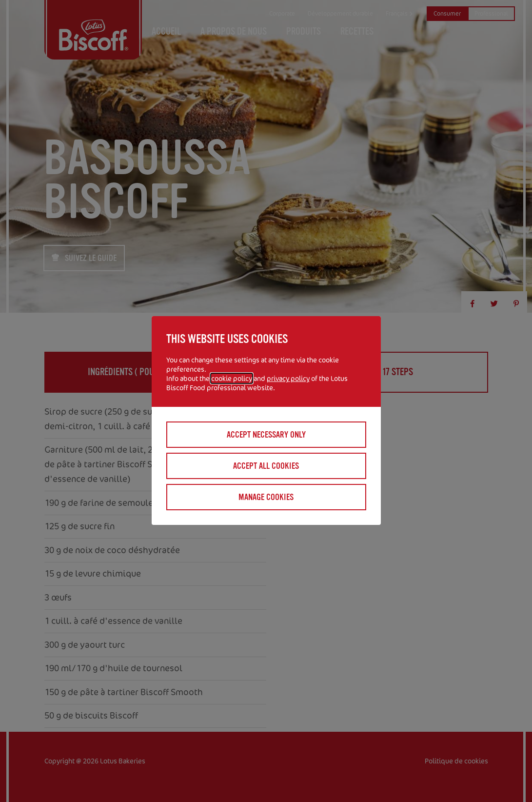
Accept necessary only (266, 435)
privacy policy (288, 378)
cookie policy (232, 378)
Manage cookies (266, 497)
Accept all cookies (266, 466)
